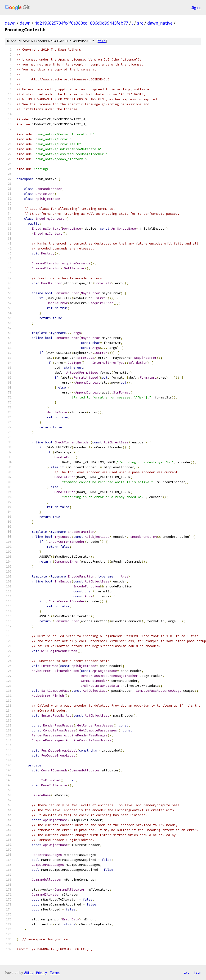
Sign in (196, 7)
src (140, 23)
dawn (10, 23)
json (197, 972)
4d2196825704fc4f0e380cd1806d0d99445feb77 (81, 23)
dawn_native (160, 23)
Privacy (41, 973)
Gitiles (29, 973)
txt (186, 972)
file (102, 41)
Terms (55, 973)
